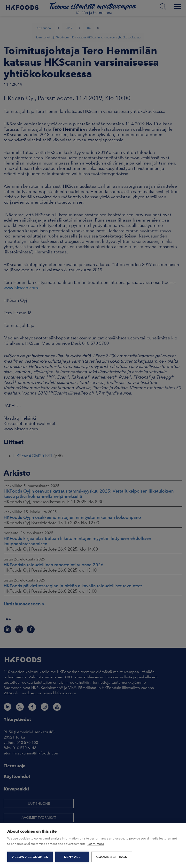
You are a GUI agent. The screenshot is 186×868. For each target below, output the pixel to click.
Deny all (72, 857)
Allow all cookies (30, 857)
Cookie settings (112, 857)
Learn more (96, 844)
